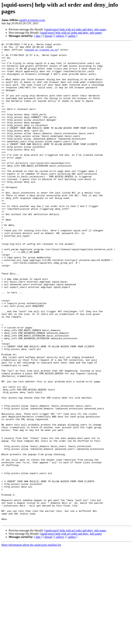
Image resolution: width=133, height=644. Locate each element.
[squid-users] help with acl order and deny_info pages (75, 29)
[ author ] (72, 36)
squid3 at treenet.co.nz (32, 20)
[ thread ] (48, 36)
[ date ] (38, 36)
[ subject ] (60, 36)
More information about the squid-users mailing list (31, 641)
